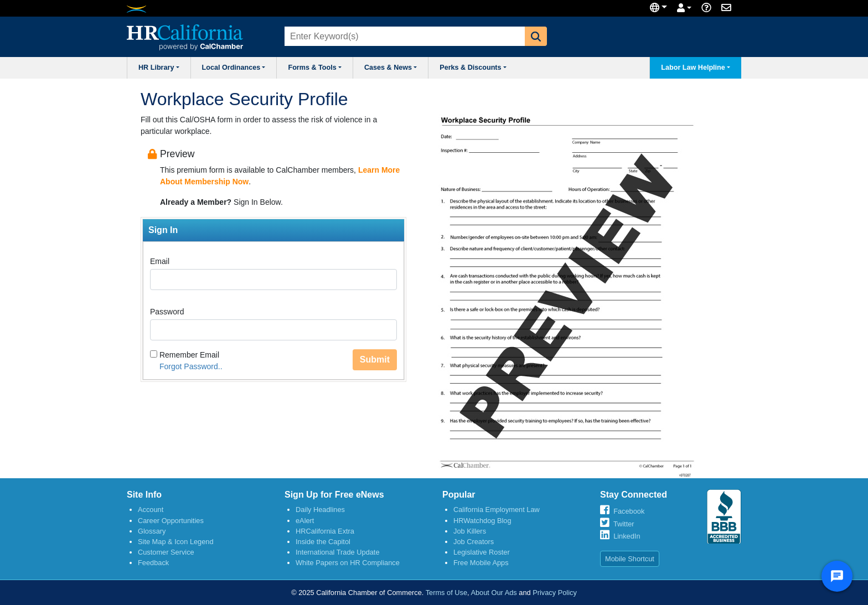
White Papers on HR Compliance (348, 563)
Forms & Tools (314, 68)
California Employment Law (497, 510)
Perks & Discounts (473, 68)
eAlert (305, 521)
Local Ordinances (234, 68)
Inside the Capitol (323, 542)
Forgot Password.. (191, 366)
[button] (536, 36)
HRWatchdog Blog (482, 521)
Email (160, 261)
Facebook (629, 511)
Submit (375, 360)
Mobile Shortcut (630, 559)
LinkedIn (627, 536)
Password (167, 312)
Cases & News (391, 68)
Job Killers (470, 531)
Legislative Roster (482, 552)
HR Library (159, 68)
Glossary (152, 531)
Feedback (153, 563)
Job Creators (474, 542)
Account (151, 510)
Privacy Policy (555, 593)
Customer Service (166, 552)
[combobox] (404, 36)
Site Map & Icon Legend (176, 542)
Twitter (624, 524)
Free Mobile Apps (481, 563)
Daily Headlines (320, 510)
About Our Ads (494, 593)
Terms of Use (446, 593)
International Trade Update (338, 552)
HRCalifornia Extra (325, 531)
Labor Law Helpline (696, 68)
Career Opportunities (171, 521)
